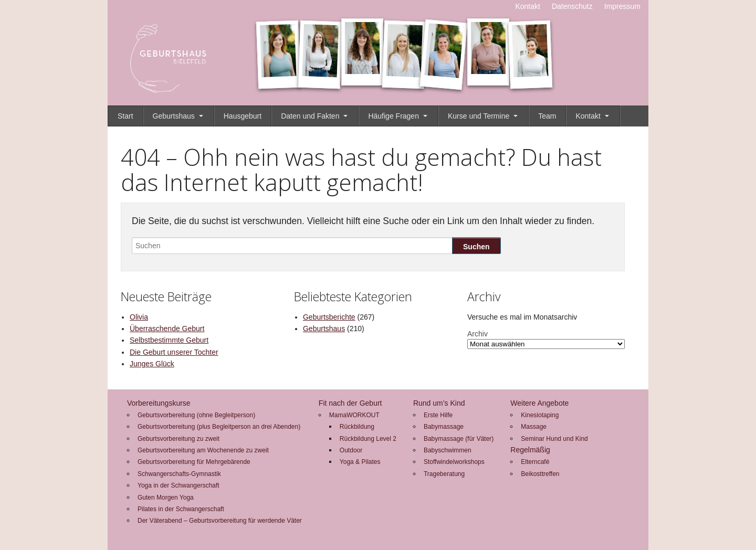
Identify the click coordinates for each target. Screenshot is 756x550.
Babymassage (444, 427)
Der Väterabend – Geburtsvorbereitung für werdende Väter (220, 521)
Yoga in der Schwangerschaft (178, 485)
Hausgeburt (243, 116)
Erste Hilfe (438, 415)
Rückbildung (357, 427)
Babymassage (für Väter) (459, 439)
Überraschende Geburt (167, 329)
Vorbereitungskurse (159, 403)
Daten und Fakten (310, 116)
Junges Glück (152, 364)
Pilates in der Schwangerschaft (181, 509)
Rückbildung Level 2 (368, 439)
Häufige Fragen (393, 116)
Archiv (477, 334)
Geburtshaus (174, 116)
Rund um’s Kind (439, 403)
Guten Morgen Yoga (166, 498)
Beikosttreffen (540, 474)
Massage (534, 427)
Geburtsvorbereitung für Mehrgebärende (194, 462)
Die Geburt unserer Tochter (174, 352)
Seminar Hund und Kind (554, 439)
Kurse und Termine (479, 116)
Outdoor (351, 450)
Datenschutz (572, 6)
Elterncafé (535, 462)
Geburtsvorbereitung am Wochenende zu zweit (203, 450)
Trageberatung (444, 474)
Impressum (622, 6)
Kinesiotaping (540, 415)
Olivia (139, 317)
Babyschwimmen (448, 450)
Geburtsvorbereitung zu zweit (178, 439)
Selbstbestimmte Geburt (169, 340)
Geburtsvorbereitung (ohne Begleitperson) (196, 415)
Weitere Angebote (539, 403)
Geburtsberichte (329, 317)
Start (125, 116)
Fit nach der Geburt (350, 403)
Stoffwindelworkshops (454, 462)
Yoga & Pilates (360, 462)
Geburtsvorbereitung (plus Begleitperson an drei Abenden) (219, 427)
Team (547, 116)
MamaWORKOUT (354, 415)
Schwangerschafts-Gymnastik (179, 474)
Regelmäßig (530, 450)
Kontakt (527, 6)
